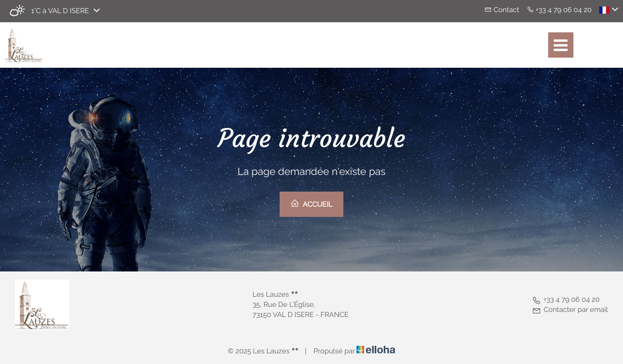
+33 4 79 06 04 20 (566, 300)
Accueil (311, 204)
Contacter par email (570, 310)
